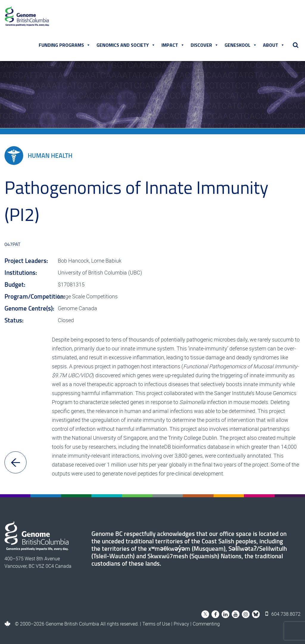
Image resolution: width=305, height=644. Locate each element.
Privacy (181, 624)
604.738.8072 (283, 614)
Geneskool (241, 45)
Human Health (38, 156)
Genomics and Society (126, 45)
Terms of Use (156, 624)
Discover (205, 45)
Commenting (206, 624)
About (274, 45)
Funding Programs (65, 45)
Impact (173, 45)
